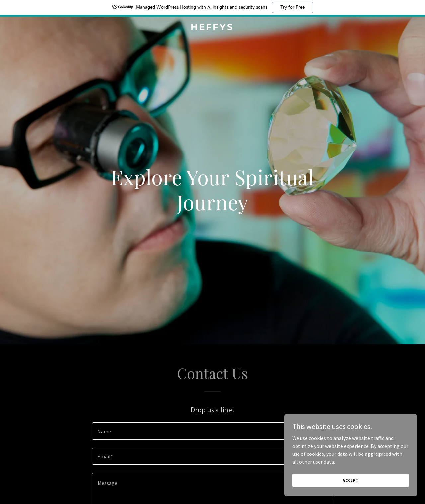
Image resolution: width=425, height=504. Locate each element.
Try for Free (293, 7)
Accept (351, 480)
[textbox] (212, 431)
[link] (213, 28)
